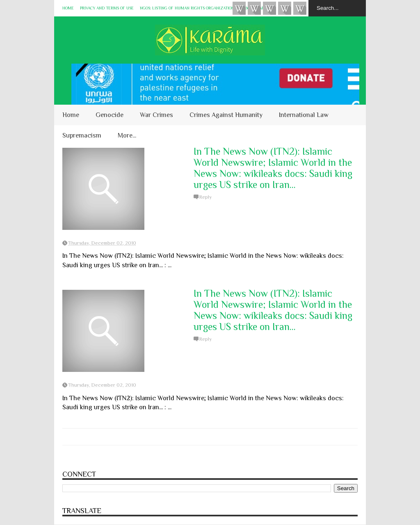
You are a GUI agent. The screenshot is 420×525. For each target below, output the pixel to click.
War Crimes (156, 115)
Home (68, 8)
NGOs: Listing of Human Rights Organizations (188, 8)
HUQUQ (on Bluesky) (254, 8)
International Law (304, 115)
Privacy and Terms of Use (107, 8)
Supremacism (82, 135)
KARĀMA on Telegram (300, 8)
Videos (239, 8)
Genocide (110, 115)
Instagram (285, 8)
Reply (205, 197)
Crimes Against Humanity (226, 115)
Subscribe (269, 8)
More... (127, 135)
